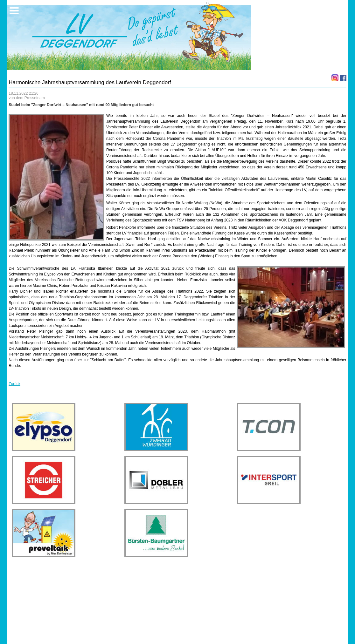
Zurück (14, 384)
